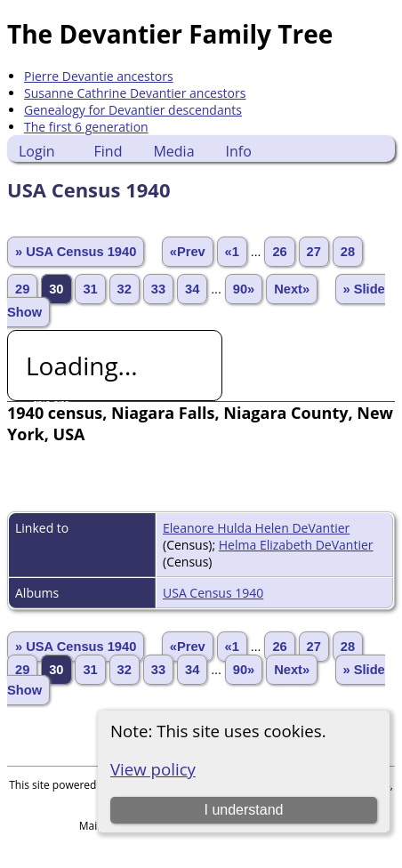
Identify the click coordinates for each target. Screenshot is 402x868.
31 (90, 289)
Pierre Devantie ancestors (99, 76)
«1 (232, 252)
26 (279, 252)
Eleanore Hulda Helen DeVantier (256, 528)
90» (244, 289)
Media (173, 151)
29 (22, 289)
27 (314, 252)
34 (192, 289)
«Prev (188, 252)
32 (125, 289)
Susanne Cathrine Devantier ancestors (135, 93)
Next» (292, 289)
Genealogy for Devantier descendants (133, 110)
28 (348, 252)
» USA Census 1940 (76, 252)
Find (109, 151)
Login (37, 151)
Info (239, 151)
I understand (244, 810)
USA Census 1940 (213, 593)
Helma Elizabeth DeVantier (296, 545)
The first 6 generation (86, 127)
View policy (153, 769)
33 (158, 289)
